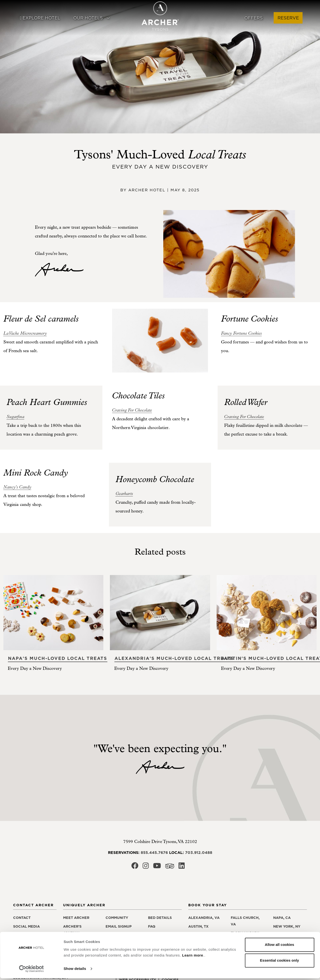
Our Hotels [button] (92, 18)
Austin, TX (198, 926)
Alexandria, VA (204, 918)
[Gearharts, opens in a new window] (124, 494)
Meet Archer (76, 918)
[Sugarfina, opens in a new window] (15, 417)
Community (117, 918)
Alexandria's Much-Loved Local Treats (174, 658)
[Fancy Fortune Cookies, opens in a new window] (241, 333)
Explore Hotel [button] (40, 18)
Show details (75, 970)
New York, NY (287, 926)
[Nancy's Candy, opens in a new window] (17, 487)
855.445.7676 (154, 852)
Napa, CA (282, 918)
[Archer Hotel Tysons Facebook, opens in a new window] (135, 867)
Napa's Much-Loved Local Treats (58, 658)
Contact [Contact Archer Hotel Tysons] (22, 918)
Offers (254, 18)
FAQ (152, 926)
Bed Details (160, 918)
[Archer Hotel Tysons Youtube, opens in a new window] (157, 867)
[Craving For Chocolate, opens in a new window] (132, 410)
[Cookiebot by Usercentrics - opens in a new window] (31, 971)
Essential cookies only (280, 962)
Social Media (26, 926)
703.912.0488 (199, 852)
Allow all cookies (280, 946)
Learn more (193, 957)
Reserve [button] (288, 18)
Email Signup (119, 926)
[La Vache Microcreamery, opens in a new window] (25, 333)
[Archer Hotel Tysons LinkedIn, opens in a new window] (182, 867)
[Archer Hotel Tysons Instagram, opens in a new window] (146, 867)
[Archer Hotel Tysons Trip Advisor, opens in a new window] (170, 867)
